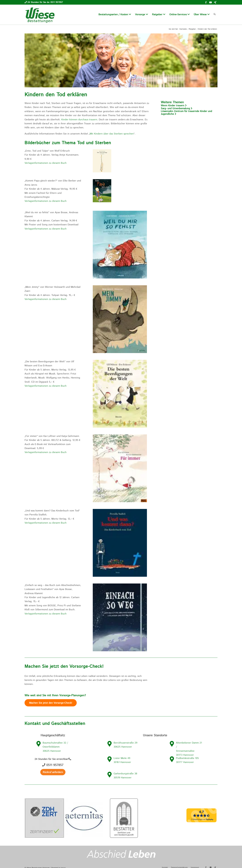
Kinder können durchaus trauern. (80, 120)
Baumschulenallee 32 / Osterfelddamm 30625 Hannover (55, 747)
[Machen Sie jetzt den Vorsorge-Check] (51, 703)
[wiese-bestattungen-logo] (40, 15)
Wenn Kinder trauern (174, 106)
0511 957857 (53, 765)
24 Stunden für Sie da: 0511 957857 (45, 2)
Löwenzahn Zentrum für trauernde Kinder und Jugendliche (186, 113)
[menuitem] (115, 15)
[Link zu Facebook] (206, 2)
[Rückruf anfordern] (53, 772)
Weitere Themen (172, 102)
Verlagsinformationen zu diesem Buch (46, 163)
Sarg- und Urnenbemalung (177, 109)
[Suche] (215, 15)
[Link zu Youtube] (211, 2)
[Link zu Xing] (215, 2)
